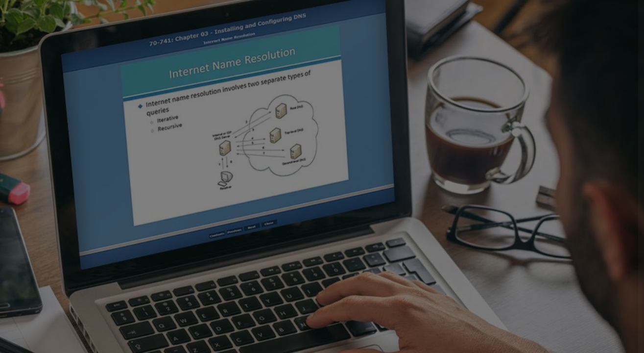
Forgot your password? (592, 255)
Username (471, 158)
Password (471, 208)
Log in (541, 283)
